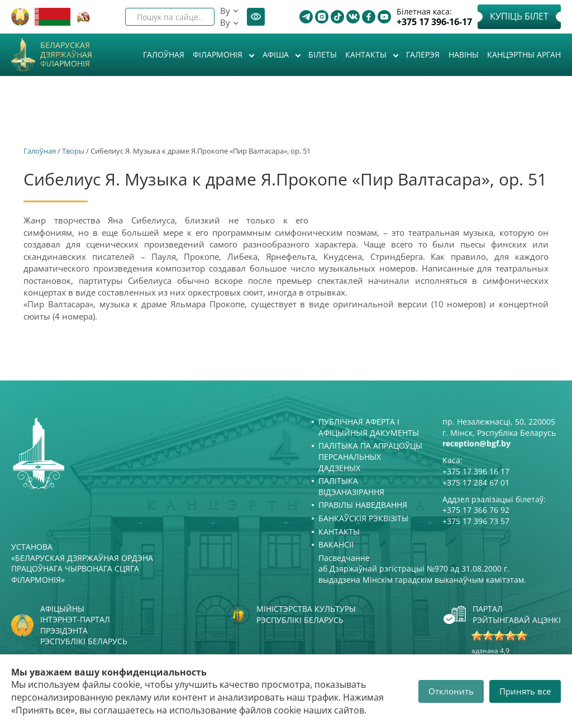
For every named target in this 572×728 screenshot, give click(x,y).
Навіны (464, 54)
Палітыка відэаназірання (351, 486)
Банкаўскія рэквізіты (363, 518)
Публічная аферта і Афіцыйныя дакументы (369, 427)
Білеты (323, 54)
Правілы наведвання (363, 505)
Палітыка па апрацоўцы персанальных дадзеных (370, 456)
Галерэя (423, 54)
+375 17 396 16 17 (476, 471)
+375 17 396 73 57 (476, 521)
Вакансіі (336, 544)
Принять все (525, 691)
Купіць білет (519, 16)
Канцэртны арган (524, 54)
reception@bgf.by (476, 443)
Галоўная (164, 54)
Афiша (277, 54)
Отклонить (451, 691)
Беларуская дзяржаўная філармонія (66, 55)
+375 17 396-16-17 (434, 22)
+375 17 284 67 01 (476, 482)
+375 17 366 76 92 (476, 510)
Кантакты (367, 54)
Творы (73, 151)
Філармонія (219, 54)
